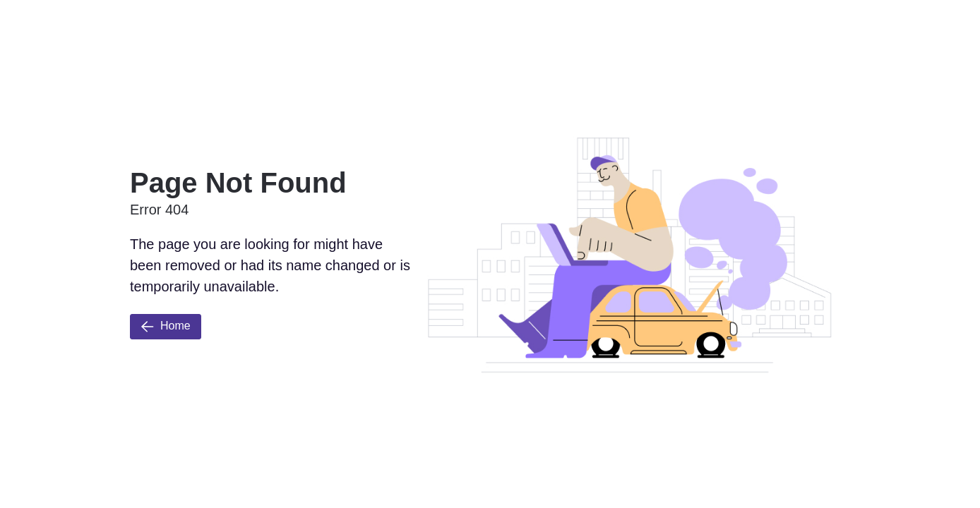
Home (166, 327)
